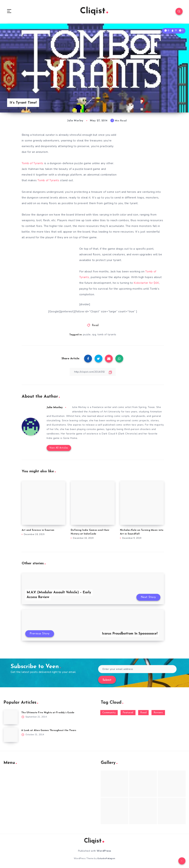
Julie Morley (55, 407)
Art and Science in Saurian (38, 530)
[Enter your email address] (137, 669)
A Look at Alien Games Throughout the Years (49, 731)
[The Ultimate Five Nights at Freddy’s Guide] (11, 718)
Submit (107, 680)
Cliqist (94, 11)
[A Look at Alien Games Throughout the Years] (11, 735)
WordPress (104, 851)
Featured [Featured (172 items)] (128, 713)
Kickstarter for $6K (147, 283)
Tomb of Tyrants (33, 164)
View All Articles (59, 448)
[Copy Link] (93, 372)
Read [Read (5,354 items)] (143, 713)
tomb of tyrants (107, 334)
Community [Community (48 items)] (109, 713)
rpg (94, 334)
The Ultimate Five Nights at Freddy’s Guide (48, 713)
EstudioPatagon (106, 859)
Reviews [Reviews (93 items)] (158, 713)
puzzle (87, 334)
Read (95, 325)
